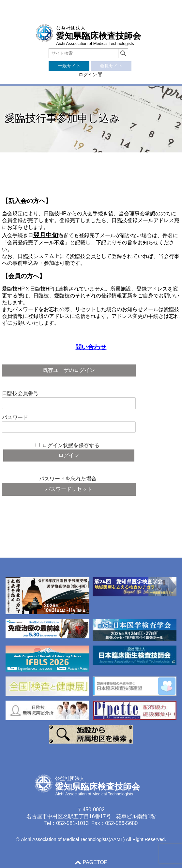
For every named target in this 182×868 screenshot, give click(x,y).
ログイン (88, 75)
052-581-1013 (72, 823)
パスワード (15, 417)
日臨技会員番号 (20, 393)
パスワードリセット (69, 489)
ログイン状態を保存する (71, 445)
